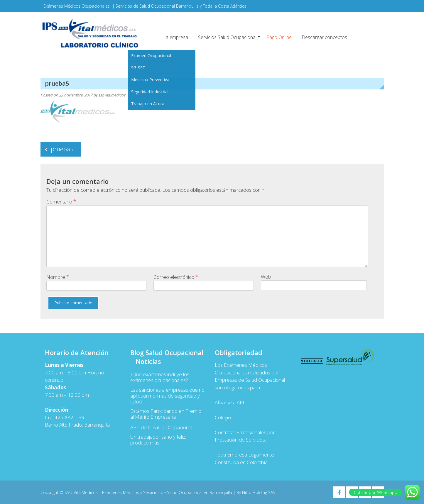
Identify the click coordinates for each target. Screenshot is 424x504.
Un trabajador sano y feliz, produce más (158, 440)
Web (266, 277)
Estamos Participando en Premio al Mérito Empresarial (166, 414)
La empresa (176, 37)
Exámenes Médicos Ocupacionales (77, 6)
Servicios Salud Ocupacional (227, 37)
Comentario (61, 201)
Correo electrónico (176, 277)
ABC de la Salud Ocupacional (161, 427)
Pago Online (279, 37)
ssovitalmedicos (112, 95)
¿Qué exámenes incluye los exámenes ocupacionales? (160, 377)
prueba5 (62, 149)
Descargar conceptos (324, 37)
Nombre (58, 277)
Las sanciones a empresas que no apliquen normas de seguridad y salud (167, 396)
